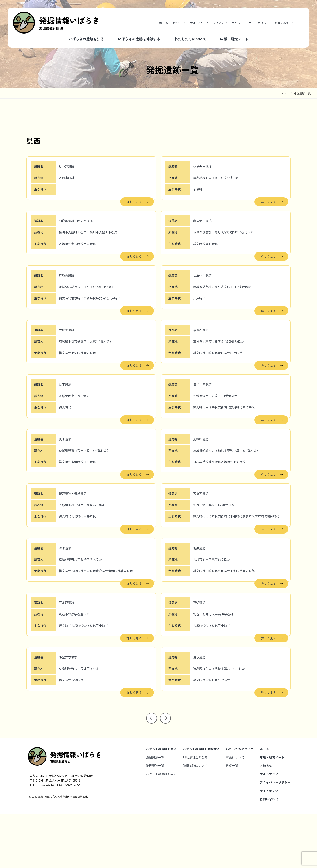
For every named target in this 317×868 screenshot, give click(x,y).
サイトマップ (199, 23)
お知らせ (179, 23)
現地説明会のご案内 (197, 811)
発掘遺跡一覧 (155, 811)
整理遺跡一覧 (155, 820)
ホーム (164, 23)
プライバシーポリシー (228, 23)
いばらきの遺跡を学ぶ (161, 828)
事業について (235, 811)
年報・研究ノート (234, 39)
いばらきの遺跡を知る (86, 39)
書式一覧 (232, 820)
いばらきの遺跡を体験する (139, 39)
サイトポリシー (259, 23)
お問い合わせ (284, 23)
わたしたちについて (190, 39)
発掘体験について (195, 820)
